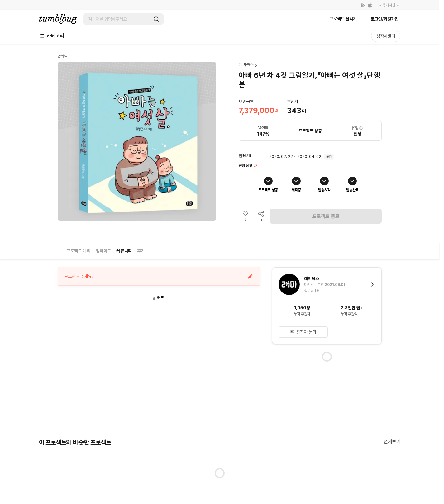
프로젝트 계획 (79, 251)
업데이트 (103, 251)
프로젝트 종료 (326, 216)
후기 (141, 251)
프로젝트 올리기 (343, 19)
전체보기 (392, 442)
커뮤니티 (124, 251)
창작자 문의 (303, 332)
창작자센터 (386, 36)
